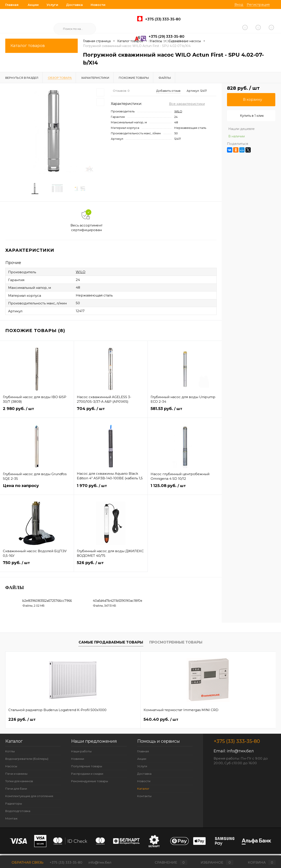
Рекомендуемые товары (90, 783)
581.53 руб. (185, 413)
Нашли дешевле (241, 129)
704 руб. (111, 413)
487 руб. (225, 721)
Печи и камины (16, 775)
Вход (239, 4)
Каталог (143, 790)
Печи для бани (16, 790)
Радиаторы (14, 805)
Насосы (11, 768)
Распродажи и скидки (87, 775)
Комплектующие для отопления (29, 798)
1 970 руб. (111, 490)
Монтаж (11, 820)
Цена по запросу (37, 490)
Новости (98, 5)
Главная (12, 5)
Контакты (144, 798)
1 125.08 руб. (185, 490)
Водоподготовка (18, 813)
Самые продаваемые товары (111, 644)
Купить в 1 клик (252, 116)
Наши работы (81, 753)
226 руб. (22, 721)
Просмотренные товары (176, 644)
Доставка (74, 5)
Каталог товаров (41, 46)
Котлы (10, 753)
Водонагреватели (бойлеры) (27, 760)
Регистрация (258, 4)
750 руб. (37, 567)
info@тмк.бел (240, 753)
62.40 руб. (159, 721)
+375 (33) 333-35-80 (66, 862)
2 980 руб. (37, 413)
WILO (178, 111)
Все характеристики (187, 104)
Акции (33, 5)
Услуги (52, 5)
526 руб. (111, 567)
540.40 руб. (93, 721)
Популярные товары (87, 768)
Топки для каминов (19, 783)
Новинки (78, 760)
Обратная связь (24, 862)
